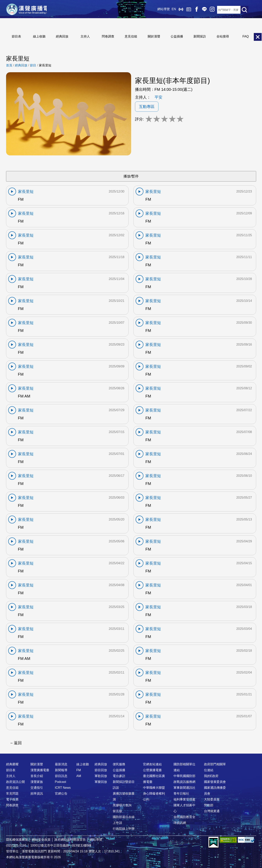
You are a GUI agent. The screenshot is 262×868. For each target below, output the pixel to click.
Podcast (61, 782)
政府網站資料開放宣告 (70, 840)
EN (167, 10)
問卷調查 (108, 36)
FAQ (246, 36)
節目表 (16, 36)
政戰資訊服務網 (184, 782)
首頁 (9, 65)
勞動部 (209, 805)
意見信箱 (131, 36)
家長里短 (45, 65)
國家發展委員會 (215, 782)
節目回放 (101, 770)
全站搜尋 (223, 36)
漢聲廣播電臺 (30, 10)
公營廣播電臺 (152, 770)
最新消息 (61, 764)
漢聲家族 (37, 782)
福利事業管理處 (184, 799)
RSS (213, 10)
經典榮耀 (12, 764)
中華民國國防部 (184, 776)
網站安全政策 (41, 840)
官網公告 (61, 794)
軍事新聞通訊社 (184, 788)
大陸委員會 (212, 799)
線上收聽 (174, 10)
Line (198, 10)
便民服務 (119, 764)
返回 (18, 743)
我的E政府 (211, 776)
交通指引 (37, 788)
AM (79, 776)
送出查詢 (244, 10)
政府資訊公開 (15, 782)
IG (205, 10)
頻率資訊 (37, 794)
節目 (33, 65)
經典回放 (182, 10)
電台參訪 (119, 776)
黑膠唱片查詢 (122, 805)
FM (79, 770)
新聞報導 (61, 770)
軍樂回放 (101, 782)
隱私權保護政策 (17, 840)
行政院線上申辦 (124, 829)
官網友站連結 (152, 764)
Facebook (190, 10)
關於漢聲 (154, 36)
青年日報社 (181, 794)
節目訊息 (61, 776)
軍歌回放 (101, 776)
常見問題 (12, 794)
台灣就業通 (212, 811)
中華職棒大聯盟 (154, 788)
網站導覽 (156, 10)
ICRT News (63, 788)
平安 (158, 97)
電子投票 (12, 799)
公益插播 (177, 36)
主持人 (85, 36)
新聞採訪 (200, 36)
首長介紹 (37, 776)
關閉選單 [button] (258, 37)
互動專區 (147, 107)
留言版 (117, 811)
